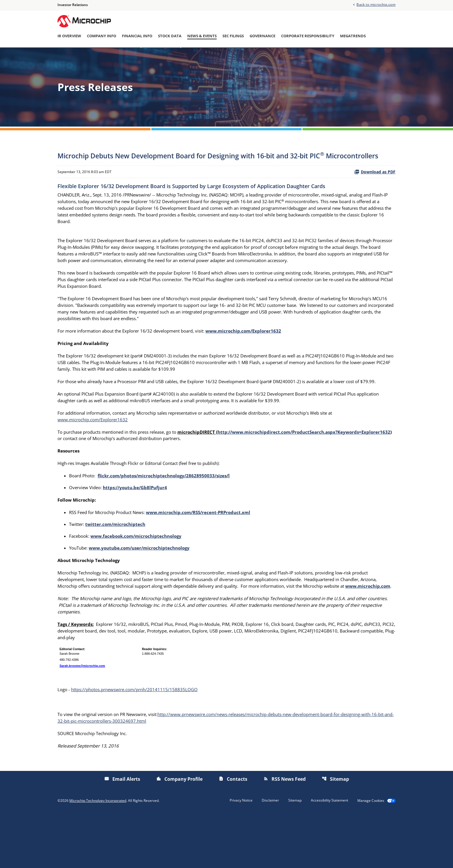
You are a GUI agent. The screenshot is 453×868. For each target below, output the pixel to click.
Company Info (102, 36)
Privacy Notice (241, 854)
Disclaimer (270, 854)
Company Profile (179, 832)
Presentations (288, 56)
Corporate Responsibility (308, 36)
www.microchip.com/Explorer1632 (95, 458)
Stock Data (170, 36)
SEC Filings (233, 36)
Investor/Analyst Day (242, 56)
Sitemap (335, 832)
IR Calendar (198, 56)
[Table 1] (226, 709)
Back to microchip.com (376, 4)
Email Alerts (325, 56)
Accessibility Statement (329, 854)
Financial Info (137, 36)
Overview (126, 56)
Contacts (233, 832)
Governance (262, 36)
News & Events (202, 36)
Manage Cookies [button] (371, 854)
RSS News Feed (285, 832)
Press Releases (161, 56)
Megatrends (353, 36)
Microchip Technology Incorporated (98, 854)
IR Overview (69, 36)
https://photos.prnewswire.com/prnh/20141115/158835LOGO (139, 741)
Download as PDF (375, 188)
